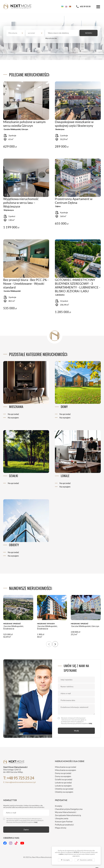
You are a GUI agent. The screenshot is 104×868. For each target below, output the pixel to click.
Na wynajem (13, 418)
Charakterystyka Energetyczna (69, 809)
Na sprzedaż (13, 414)
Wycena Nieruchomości (66, 812)
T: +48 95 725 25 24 (19, 778)
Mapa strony (61, 828)
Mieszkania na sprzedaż (66, 767)
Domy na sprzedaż (63, 773)
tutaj (90, 723)
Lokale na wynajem (63, 786)
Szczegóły (65, 860)
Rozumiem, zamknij (85, 860)
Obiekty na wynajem (64, 792)
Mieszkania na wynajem (65, 770)
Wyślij (76, 731)
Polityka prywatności (64, 825)
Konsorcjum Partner (64, 821)
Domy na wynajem (63, 776)
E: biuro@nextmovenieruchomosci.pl (19, 782)
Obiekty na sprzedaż (64, 789)
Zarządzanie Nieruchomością (68, 815)
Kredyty (59, 806)
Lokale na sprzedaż (63, 782)
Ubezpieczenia (62, 818)
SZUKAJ (89, 33)
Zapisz (26, 829)
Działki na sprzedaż (64, 779)
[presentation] (49, 644)
